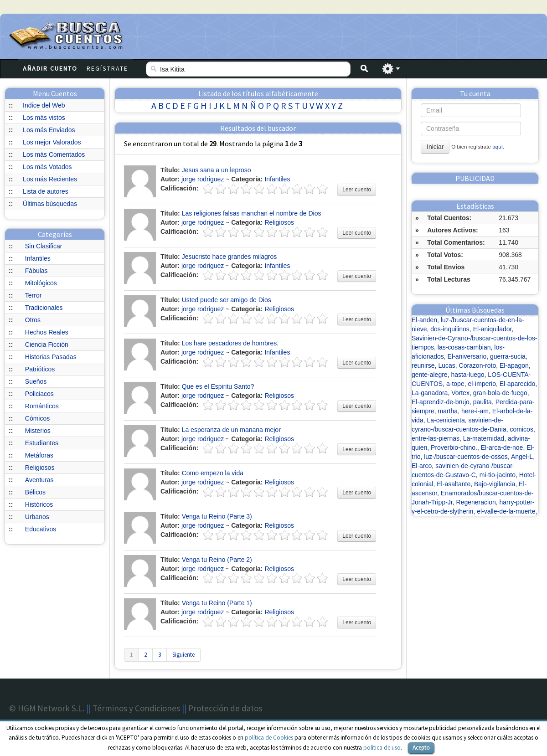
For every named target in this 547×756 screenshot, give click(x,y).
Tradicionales (44, 308)
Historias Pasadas (51, 357)
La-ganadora (430, 393)
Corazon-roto (478, 365)
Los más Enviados (49, 130)
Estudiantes (42, 443)
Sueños (36, 381)
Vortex (460, 393)
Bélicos (35, 492)
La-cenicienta (446, 420)
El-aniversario (467, 356)
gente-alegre (430, 375)
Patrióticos (40, 369)
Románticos (42, 406)
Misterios (38, 431)
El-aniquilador (493, 329)
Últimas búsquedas (50, 204)
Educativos (41, 529)
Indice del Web (44, 105)
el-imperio (482, 384)
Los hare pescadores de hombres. (230, 343)
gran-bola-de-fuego (500, 393)
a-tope (455, 384)
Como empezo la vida (213, 473)
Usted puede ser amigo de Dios (227, 300)
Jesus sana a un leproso (217, 170)
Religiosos (40, 468)
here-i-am (475, 411)
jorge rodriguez (203, 179)
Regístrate (107, 68)
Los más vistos (44, 118)
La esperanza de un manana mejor (231, 430)
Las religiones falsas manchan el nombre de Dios (252, 213)
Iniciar (435, 147)
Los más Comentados (54, 154)
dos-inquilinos (450, 329)
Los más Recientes (50, 179)
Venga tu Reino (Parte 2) (217, 560)
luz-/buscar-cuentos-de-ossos (466, 457)
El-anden (424, 320)
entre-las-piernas (436, 438)
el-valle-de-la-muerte (506, 511)
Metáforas (39, 455)
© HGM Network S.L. (47, 708)
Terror (34, 295)
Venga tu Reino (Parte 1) (217, 603)
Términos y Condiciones (136, 708)
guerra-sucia (508, 356)
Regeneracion (476, 502)
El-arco (422, 466)
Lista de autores (46, 191)
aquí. (498, 147)
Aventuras (39, 480)
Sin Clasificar (44, 246)
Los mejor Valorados (52, 142)
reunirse (423, 365)
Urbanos (37, 517)
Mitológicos (41, 283)
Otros (33, 320)
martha (448, 411)
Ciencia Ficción (47, 345)
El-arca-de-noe (502, 447)
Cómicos (37, 418)
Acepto (421, 748)
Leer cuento (357, 190)
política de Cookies (269, 738)
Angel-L (522, 457)
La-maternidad (484, 438)
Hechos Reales (47, 332)
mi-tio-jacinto (498, 475)
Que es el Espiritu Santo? (218, 386)
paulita (482, 402)
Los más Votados (47, 167)
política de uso (382, 748)
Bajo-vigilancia (495, 484)
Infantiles (38, 258)
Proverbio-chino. (454, 447)
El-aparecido (518, 384)
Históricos (39, 504)
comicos (522, 429)
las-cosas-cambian (464, 347)
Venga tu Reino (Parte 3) (217, 516)
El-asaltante (454, 484)
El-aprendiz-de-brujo (441, 402)
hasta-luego (467, 375)
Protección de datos (225, 708)
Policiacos (39, 394)
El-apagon (514, 365)
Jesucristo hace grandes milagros (230, 257)
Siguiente (183, 655)
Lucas (446, 365)
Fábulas (36, 271)
